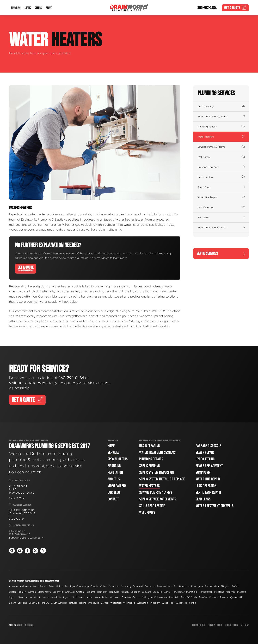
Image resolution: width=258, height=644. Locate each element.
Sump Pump (221, 187)
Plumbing (16, 8)
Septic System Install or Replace (162, 479)
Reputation (115, 472)
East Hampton (182, 586)
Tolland (83, 603)
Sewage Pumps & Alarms (221, 147)
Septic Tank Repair (208, 492)
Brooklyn (70, 586)
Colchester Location (20, 505)
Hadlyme (90, 592)
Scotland (22, 603)
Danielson (150, 586)
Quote (235, 8)
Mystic (13, 597)
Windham (155, 603)
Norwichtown (113, 597)
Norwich (99, 597)
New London (25, 597)
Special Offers (118, 459)
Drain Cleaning (221, 106)
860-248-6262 (17, 498)
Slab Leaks (221, 217)
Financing (114, 466)
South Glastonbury (39, 603)
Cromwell (138, 586)
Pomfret (203, 597)
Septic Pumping (149, 466)
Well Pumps (221, 157)
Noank (46, 597)
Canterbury (83, 586)
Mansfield (192, 592)
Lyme (167, 592)
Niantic (37, 597)
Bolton (60, 586)
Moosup (242, 592)
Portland (214, 597)
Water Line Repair (221, 197)
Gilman (32, 592)
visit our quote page (28, 383)
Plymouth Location (19, 481)
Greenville (58, 592)
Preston (224, 597)
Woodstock (168, 603)
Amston (13, 586)
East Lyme (197, 586)
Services (113, 452)
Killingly (125, 592)
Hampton (102, 592)
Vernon (105, 603)
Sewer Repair (205, 452)
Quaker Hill (236, 597)
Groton (80, 592)
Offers (38, 8)
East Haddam (165, 586)
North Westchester (82, 597)
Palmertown (161, 597)
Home (111, 446)
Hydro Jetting (221, 177)
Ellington (226, 586)
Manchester (178, 592)
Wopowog (182, 603)
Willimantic (129, 603)
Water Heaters (221, 137)
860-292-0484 (207, 8)
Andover (24, 586)
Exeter (13, 592)
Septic (28, 8)
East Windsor (212, 586)
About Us (114, 479)
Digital (30, 625)
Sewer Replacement (209, 466)
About (49, 8)
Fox (24, 625)
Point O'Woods (189, 597)
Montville (231, 592)
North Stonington (61, 597)
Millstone (219, 592)
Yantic (192, 603)
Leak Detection (221, 207)
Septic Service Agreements (158, 499)
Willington (142, 603)
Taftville (73, 603)
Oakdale (126, 597)
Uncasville (94, 603)
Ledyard (146, 592)
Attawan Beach (39, 586)
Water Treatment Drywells (221, 228)
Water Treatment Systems (221, 117)
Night (19, 625)
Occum (136, 597)
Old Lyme (147, 597)
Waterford (116, 603)
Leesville (157, 592)
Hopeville (114, 592)
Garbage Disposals (221, 167)
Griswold (70, 592)
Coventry (126, 586)
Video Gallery (117, 486)
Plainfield (174, 597)
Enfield (236, 586)
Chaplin (94, 586)
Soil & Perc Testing (152, 506)
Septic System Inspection (156, 472)
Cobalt (104, 586)
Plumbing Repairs (221, 127)
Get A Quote (26, 268)
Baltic (52, 586)
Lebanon (136, 592)
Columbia (114, 586)
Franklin (22, 592)
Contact (113, 499)
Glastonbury (44, 592)
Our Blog (114, 492)
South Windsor (59, 603)
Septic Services (221, 253)
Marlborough (206, 592)
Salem (13, 603)
